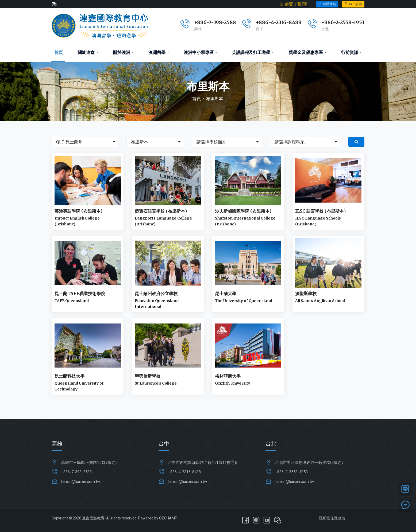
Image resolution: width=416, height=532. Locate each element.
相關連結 (327, 4)
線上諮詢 (353, 4)
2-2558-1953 (350, 22)
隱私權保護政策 (332, 518)
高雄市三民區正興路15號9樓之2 (89, 463)
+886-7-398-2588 (215, 22)
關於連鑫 (88, 52)
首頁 (59, 52)
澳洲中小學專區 (200, 52)
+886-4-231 (269, 22)
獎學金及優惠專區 (308, 52)
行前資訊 (351, 52)
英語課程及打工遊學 (253, 52)
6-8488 (292, 22)
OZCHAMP (168, 518)
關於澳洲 (123, 52)
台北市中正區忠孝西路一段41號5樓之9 (309, 463)
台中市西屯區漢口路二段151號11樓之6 (202, 463)
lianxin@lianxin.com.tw (80, 482)
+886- (329, 22)
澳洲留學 (159, 52)
